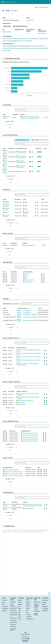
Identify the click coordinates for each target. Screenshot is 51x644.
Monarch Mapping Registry (36, 606)
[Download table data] (10, 127)
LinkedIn (45, 607)
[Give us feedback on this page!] (49, 593)
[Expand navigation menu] (49, 2)
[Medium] (26, 639)
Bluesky (45, 611)
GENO (20, 615)
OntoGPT (28, 615)
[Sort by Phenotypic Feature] (27, 148)
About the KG (14, 622)
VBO (19, 613)
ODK (27, 613)
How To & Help (14, 613)
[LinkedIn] (23, 641)
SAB (3, 604)
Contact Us (5, 607)
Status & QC (13, 610)
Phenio (20, 609)
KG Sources (13, 625)
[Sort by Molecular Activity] (27, 348)
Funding (4, 611)
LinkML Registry (36, 614)
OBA (19, 611)
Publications (5, 609)
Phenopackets (30, 619)
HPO (19, 607)
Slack (44, 602)
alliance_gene (42, 33)
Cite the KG (13, 620)
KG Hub (36, 609)
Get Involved (45, 600)
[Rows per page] (12, 121)
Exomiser (28, 602)
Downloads (13, 602)
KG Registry (37, 611)
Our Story (5, 600)
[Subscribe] (22, 639)
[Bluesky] (27, 641)
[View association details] (46, 117)
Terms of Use (13, 618)
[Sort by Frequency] (42, 148)
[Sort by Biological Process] (31, 431)
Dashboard (13, 627)
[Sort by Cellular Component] (28, 391)
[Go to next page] (15, 179)
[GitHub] (28, 639)
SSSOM (28, 608)
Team (4, 602)
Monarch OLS (37, 602)
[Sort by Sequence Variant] (13, 467)
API (12, 604)
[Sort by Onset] (47, 148)
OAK (27, 610)
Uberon (20, 602)
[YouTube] (25, 641)
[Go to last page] (17, 179)
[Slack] (24, 639)
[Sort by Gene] (7, 114)
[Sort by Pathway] (28, 243)
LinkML (28, 606)
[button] (39, 152)
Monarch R (13, 608)
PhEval (28, 604)
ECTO (20, 619)
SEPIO (20, 617)
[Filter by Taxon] (40, 140)
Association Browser (13, 629)
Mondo (20, 600)
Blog (44, 604)
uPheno (20, 604)
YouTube (45, 609)
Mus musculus (30, 20)
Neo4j (12, 606)
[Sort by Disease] (25, 114)
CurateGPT (29, 617)
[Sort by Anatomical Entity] (33, 272)
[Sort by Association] (19, 114)
